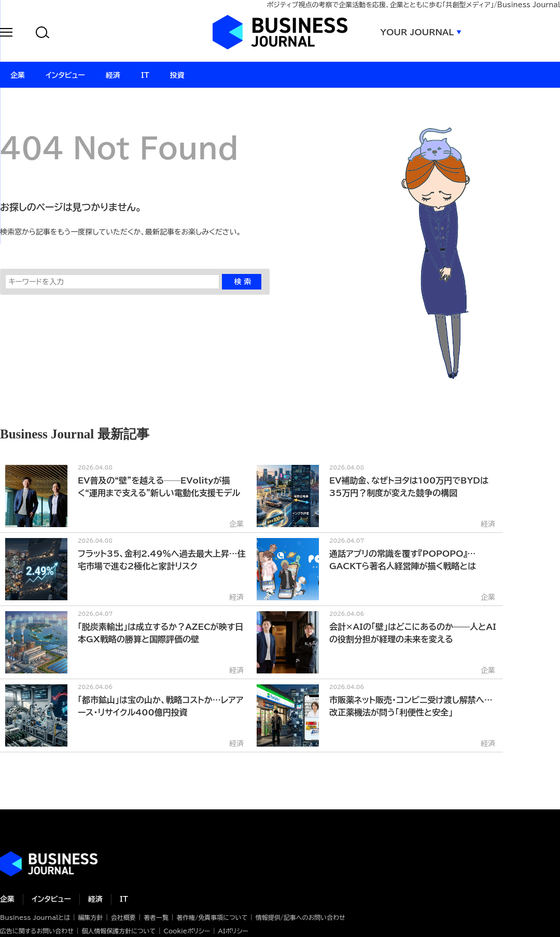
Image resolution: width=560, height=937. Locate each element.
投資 (177, 75)
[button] (6, 34)
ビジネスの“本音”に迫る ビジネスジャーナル (49, 864)
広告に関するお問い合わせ (37, 931)
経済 (95, 899)
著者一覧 (156, 917)
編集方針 (90, 917)
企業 (7, 899)
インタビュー (51, 899)
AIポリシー (233, 931)
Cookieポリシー (187, 931)
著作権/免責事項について (212, 917)
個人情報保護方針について (118, 931)
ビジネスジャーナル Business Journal (280, 32)
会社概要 (123, 917)
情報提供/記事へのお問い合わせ (300, 917)
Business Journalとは (35, 917)
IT (124, 899)
